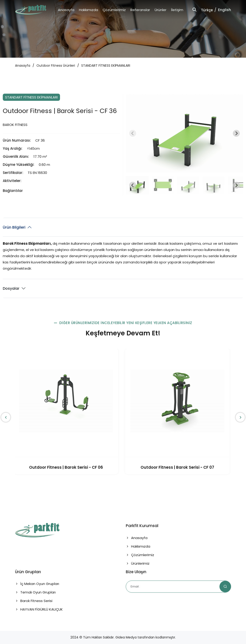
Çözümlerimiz (114, 10)
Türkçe (207, 10)
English (225, 10)
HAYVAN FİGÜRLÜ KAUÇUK (39, 609)
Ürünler (160, 10)
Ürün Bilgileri (14, 227)
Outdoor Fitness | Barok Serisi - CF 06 (67, 467)
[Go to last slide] (133, 185)
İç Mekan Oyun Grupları (37, 584)
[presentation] (6, 417)
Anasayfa (66, 10)
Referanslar (140, 10)
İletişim (177, 10)
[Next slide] (236, 133)
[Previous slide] (133, 133)
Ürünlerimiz (138, 563)
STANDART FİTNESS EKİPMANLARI (106, 66)
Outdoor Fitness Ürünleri (56, 66)
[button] (137, 185)
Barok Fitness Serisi (34, 601)
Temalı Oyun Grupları (35, 592)
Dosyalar (11, 288)
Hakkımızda (88, 10)
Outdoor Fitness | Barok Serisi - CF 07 (179, 467)
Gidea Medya (126, 637)
